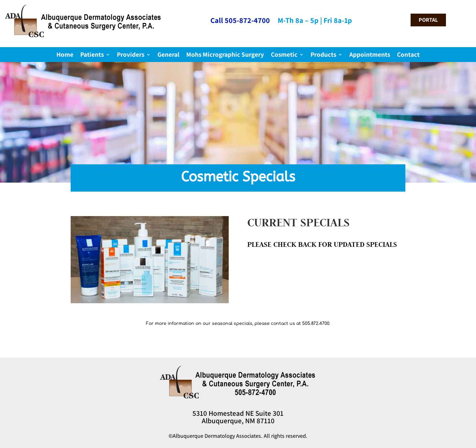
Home (65, 55)
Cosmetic (284, 55)
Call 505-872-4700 (240, 20)
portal (428, 20)
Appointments (370, 55)
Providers (131, 55)
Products (323, 55)
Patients (92, 55)
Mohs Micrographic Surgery (225, 55)
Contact (408, 55)
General (168, 55)
